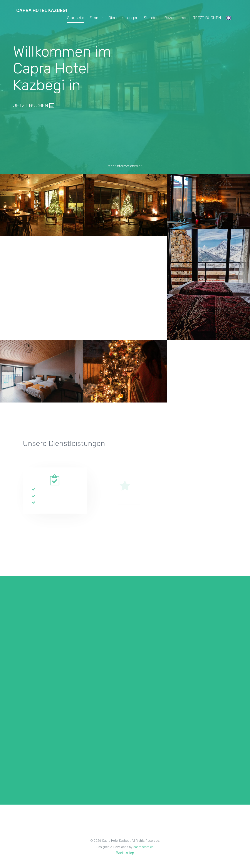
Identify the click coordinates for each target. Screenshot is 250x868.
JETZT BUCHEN (207, 18)
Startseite (76, 18)
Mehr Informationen (125, 166)
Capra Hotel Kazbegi (42, 10)
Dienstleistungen (123, 18)
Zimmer (96, 18)
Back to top (125, 853)
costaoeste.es (143, 847)
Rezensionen (176, 18)
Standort (151, 18)
